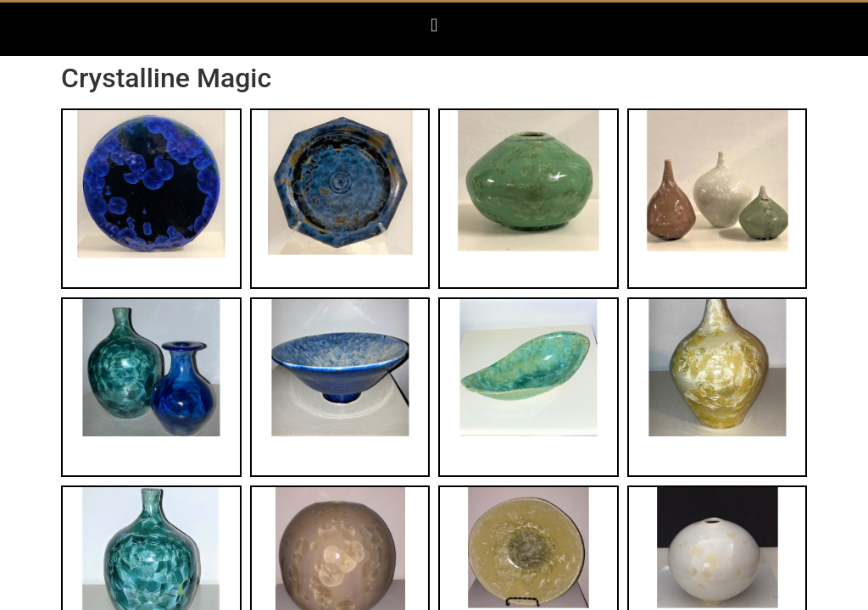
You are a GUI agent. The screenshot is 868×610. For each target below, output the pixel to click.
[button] (434, 25)
